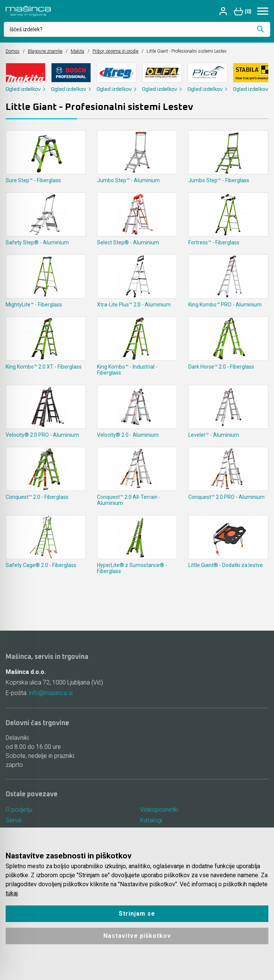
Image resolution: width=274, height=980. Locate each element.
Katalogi (151, 820)
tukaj (12, 893)
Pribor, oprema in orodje (115, 51)
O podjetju (19, 810)
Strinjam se (137, 914)
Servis (14, 820)
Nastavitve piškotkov (137, 936)
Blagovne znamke (45, 51)
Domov (13, 51)
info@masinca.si (51, 693)
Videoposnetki (159, 810)
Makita (77, 51)
